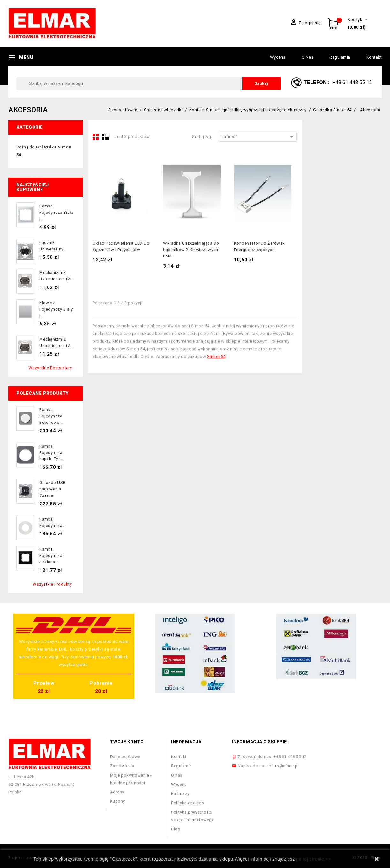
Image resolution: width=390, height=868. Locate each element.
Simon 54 (216, 356)
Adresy (117, 792)
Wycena (278, 57)
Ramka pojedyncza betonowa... (51, 416)
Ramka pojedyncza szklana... (51, 556)
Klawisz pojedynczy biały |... (56, 309)
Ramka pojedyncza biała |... (56, 212)
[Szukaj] (148, 83)
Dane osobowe (125, 757)
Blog (176, 829)
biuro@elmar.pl (284, 766)
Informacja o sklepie (259, 742)
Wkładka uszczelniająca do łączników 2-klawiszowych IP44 (191, 250)
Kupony (118, 801)
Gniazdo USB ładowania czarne (52, 489)
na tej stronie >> (314, 859)
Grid (96, 137)
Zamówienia (122, 766)
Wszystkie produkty (52, 584)
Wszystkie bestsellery (50, 368)
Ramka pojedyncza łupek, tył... (51, 453)
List (106, 137)
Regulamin (340, 57)
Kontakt (374, 57)
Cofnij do (44, 151)
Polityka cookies (187, 803)
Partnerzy (180, 794)
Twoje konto (127, 742)
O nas (308, 57)
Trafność (258, 137)
